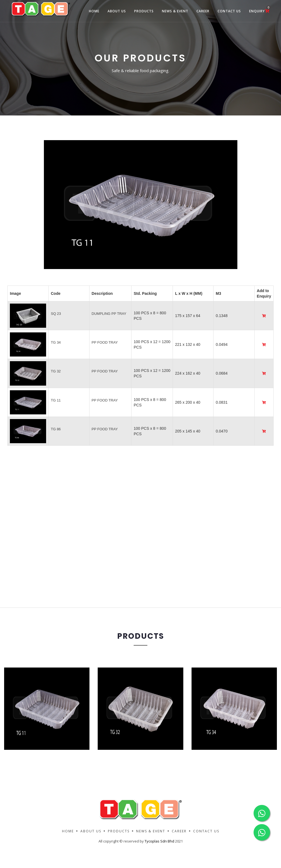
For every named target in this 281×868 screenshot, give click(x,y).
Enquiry (259, 9)
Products (144, 11)
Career (203, 11)
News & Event (175, 11)
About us (91, 831)
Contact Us (229, 11)
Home (94, 11)
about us (117, 11)
